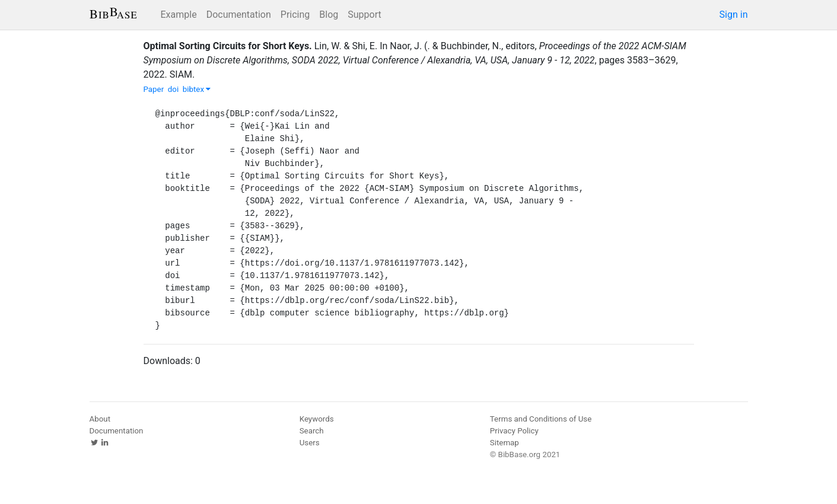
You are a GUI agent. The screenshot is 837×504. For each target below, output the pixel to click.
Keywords (317, 419)
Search (312, 431)
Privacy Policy (514, 431)
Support (364, 15)
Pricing (295, 15)
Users (310, 443)
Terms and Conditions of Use (541, 419)
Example (179, 15)
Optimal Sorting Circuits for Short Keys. (228, 46)
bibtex (197, 89)
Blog (329, 15)
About (100, 419)
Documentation (239, 15)
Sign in (734, 15)
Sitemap (505, 443)
